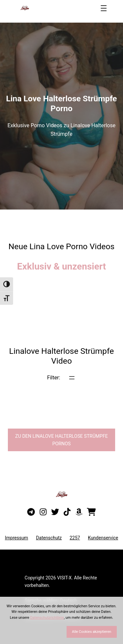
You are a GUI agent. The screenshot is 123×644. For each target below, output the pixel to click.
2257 (75, 538)
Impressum (17, 538)
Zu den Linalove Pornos (61, 440)
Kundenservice (103, 538)
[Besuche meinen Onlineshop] (91, 512)
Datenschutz (49, 538)
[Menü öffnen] (104, 8)
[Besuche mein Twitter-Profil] (55, 512)
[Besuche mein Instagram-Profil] (43, 512)
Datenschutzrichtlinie (47, 618)
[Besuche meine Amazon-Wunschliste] (79, 512)
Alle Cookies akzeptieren (92, 632)
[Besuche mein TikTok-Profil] (67, 512)
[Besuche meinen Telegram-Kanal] (31, 512)
